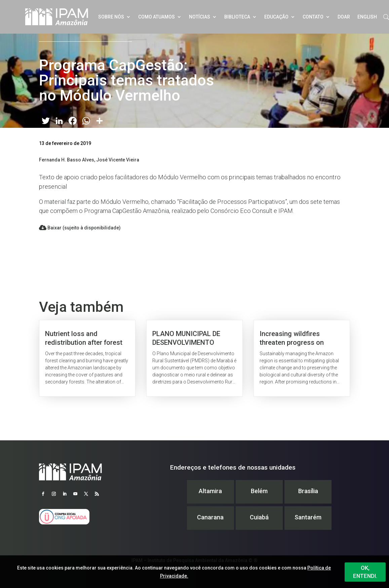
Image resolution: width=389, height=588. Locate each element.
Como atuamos (157, 17)
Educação (276, 17)
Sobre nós (111, 17)
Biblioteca (237, 17)
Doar (344, 17)
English (367, 17)
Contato (313, 17)
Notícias (200, 17)
